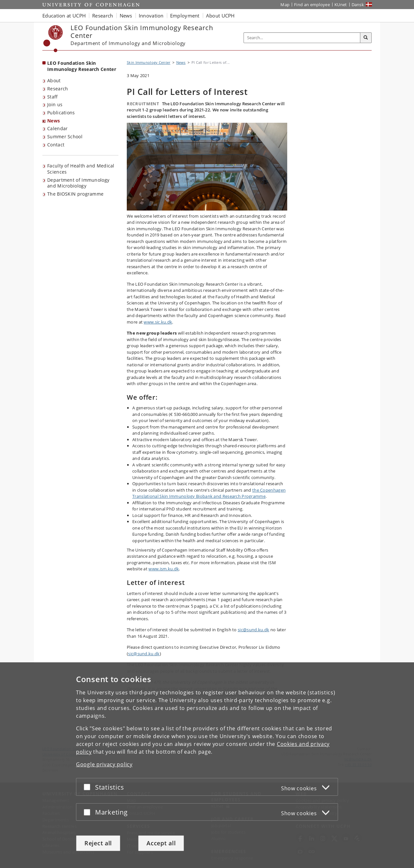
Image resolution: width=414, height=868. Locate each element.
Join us (55, 104)
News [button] (126, 16)
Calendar (57, 128)
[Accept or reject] (89, 787)
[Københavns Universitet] (53, 39)
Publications (61, 113)
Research (58, 89)
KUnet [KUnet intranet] (341, 5)
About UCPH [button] (220, 16)
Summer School (65, 137)
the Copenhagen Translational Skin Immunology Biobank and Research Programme (209, 493)
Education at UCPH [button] (64, 16)
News (54, 121)
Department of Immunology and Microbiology (78, 183)
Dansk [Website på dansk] (358, 5)
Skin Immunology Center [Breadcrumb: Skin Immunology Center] (149, 62)
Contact (56, 145)
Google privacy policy (104, 764)
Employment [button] (185, 16)
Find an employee (312, 5)
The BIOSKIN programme (75, 194)
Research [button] (103, 16)
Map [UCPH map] (285, 5)
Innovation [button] (151, 16)
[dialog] (207, 765)
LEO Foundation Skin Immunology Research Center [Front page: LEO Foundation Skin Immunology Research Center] (82, 66)
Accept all (161, 843)
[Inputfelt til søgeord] (302, 38)
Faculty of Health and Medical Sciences (81, 169)
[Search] (366, 38)
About (54, 80)
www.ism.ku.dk (164, 569)
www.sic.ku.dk (158, 322)
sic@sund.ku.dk (253, 630)
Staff (53, 97)
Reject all (98, 843)
